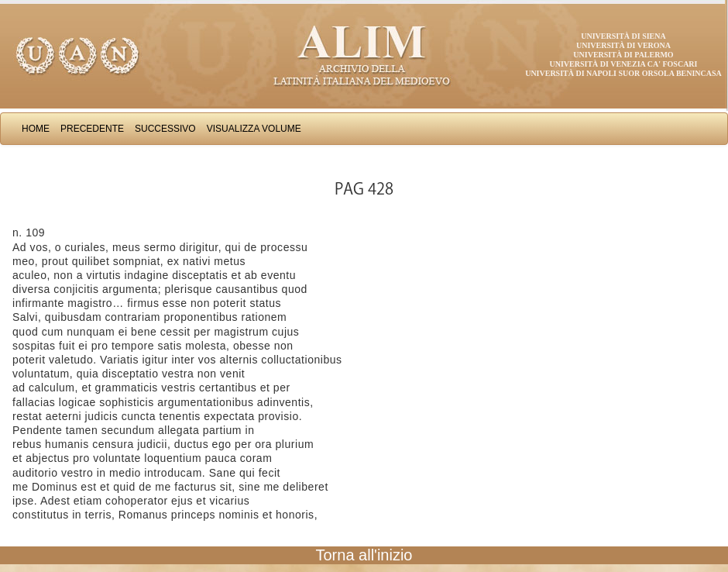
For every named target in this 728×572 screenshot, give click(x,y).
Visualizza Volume (254, 129)
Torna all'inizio (364, 555)
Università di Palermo (623, 55)
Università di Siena (623, 36)
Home (36, 129)
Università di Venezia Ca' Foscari (624, 64)
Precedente (92, 129)
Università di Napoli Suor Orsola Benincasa (623, 73)
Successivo (165, 129)
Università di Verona (623, 45)
